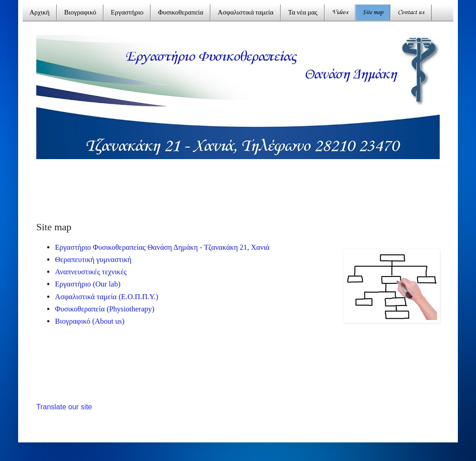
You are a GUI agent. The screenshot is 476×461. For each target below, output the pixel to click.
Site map (373, 12)
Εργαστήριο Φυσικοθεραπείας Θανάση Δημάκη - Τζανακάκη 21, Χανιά (162, 247)
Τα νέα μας (303, 13)
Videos (340, 12)
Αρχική (39, 13)
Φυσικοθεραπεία (180, 13)
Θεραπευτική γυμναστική (93, 260)
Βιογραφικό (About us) (90, 321)
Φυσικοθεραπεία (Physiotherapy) (104, 309)
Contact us (411, 12)
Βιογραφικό (80, 13)
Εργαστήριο (127, 13)
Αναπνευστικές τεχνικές (91, 272)
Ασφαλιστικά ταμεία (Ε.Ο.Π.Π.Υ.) (107, 297)
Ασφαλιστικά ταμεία (245, 13)
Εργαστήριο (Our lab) (87, 284)
